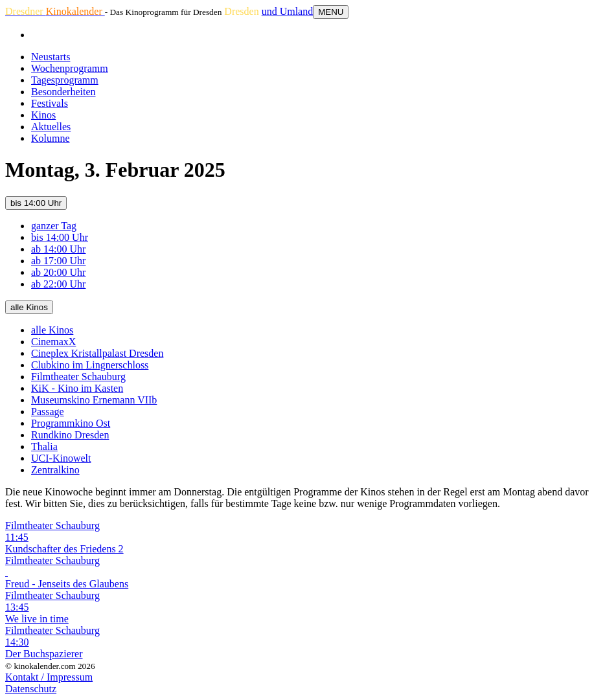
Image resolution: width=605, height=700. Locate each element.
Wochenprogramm (70, 68)
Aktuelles (51, 127)
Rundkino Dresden (70, 435)
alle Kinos (29, 307)
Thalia (44, 446)
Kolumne (51, 138)
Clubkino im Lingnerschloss (90, 365)
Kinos (43, 115)
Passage (48, 412)
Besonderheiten (63, 92)
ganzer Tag (54, 226)
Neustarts (51, 57)
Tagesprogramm (65, 80)
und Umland (288, 11)
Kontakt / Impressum (49, 677)
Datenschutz (31, 689)
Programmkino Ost (71, 423)
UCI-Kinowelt (61, 458)
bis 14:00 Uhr (36, 203)
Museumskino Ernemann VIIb (94, 400)
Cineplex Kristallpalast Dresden (97, 353)
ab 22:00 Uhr (58, 284)
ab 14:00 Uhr (58, 249)
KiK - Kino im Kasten (77, 388)
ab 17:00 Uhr (58, 261)
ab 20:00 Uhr (58, 272)
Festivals (50, 103)
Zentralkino (55, 470)
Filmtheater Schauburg (78, 377)
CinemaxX (53, 342)
